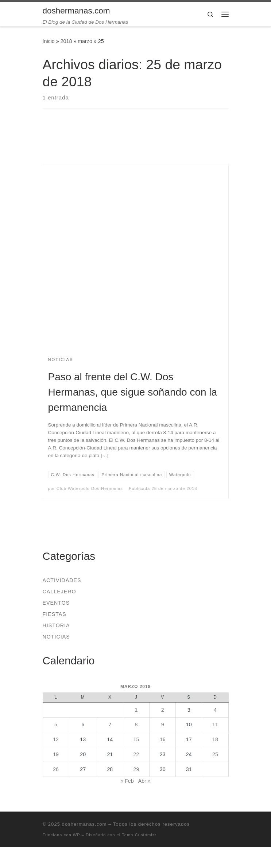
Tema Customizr (139, 835)
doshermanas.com (84, 824)
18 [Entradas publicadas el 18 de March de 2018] (215, 739)
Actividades (62, 580)
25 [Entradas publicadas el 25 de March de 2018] (215, 754)
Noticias (56, 637)
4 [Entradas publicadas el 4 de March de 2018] (215, 710)
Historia (56, 625)
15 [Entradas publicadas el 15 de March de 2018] (136, 739)
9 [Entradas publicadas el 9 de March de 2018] (163, 724)
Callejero (59, 592)
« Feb (127, 781)
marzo (85, 41)
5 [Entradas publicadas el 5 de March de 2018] (56, 724)
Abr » (144, 781)
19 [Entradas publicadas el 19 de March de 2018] (56, 754)
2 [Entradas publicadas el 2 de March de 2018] (163, 710)
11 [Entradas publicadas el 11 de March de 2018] (215, 724)
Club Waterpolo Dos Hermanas (90, 488)
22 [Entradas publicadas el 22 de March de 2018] (136, 754)
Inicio (49, 41)
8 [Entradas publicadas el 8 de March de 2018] (136, 724)
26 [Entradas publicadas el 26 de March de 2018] (56, 769)
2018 (66, 41)
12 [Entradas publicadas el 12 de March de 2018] (56, 739)
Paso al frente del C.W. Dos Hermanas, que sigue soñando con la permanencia (133, 392)
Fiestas (55, 614)
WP (77, 835)
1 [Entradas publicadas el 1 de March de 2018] (136, 710)
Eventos (56, 603)
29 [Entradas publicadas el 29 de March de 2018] (136, 769)
